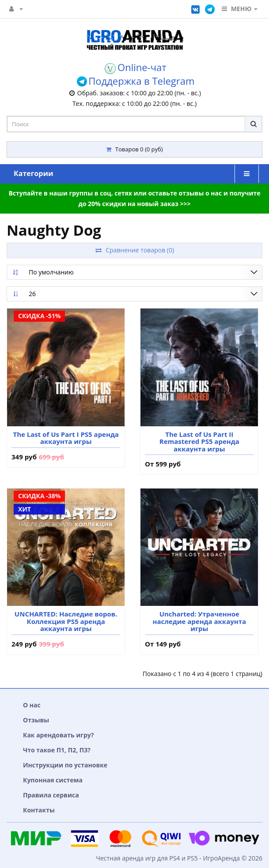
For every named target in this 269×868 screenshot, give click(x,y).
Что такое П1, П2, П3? (57, 750)
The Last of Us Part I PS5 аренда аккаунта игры (66, 438)
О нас (32, 705)
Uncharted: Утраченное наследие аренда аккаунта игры (199, 621)
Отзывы (36, 720)
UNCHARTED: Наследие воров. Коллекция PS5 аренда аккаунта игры (66, 621)
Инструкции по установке (65, 765)
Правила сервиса (51, 795)
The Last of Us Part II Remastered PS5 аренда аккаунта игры (199, 442)
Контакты (39, 810)
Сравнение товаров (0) (134, 250)
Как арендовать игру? (59, 735)
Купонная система (53, 780)
